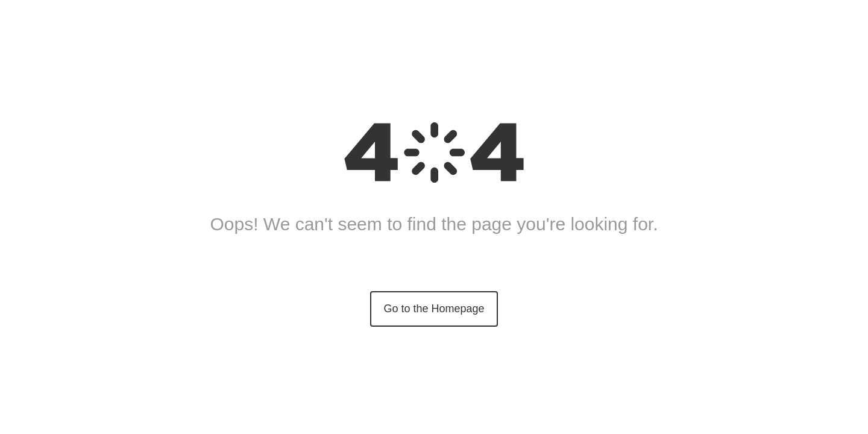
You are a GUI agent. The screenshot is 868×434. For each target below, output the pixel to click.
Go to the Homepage (434, 309)
